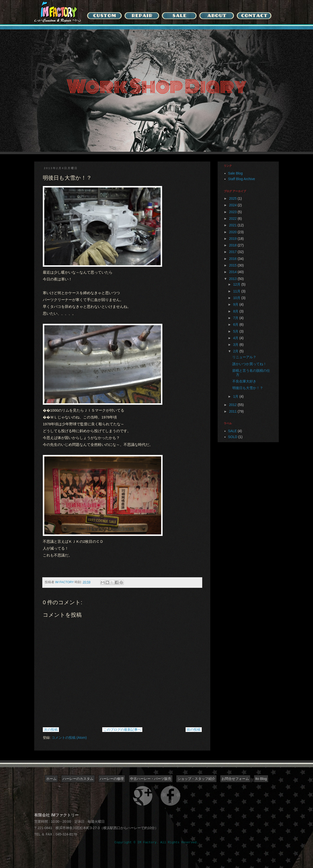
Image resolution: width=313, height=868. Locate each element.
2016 (233, 259)
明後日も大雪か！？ (248, 388)
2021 (233, 225)
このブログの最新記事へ (122, 729)
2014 (233, 272)
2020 (233, 232)
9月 (236, 304)
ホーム (51, 779)
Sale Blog (235, 173)
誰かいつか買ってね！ (249, 364)
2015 (233, 265)
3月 (236, 345)
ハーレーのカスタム (78, 779)
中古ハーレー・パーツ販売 (151, 779)
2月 (236, 351)
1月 (236, 396)
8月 (236, 311)
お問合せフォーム (235, 779)
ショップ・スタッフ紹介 (196, 779)
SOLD (233, 437)
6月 (236, 324)
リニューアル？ (244, 357)
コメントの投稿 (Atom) (69, 738)
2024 (233, 205)
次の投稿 (51, 729)
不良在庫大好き (244, 381)
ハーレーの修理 (112, 779)
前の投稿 (194, 729)
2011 (233, 411)
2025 (233, 198)
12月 (237, 284)
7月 (236, 318)
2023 (233, 212)
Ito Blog (261, 779)
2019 (233, 239)
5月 (236, 331)
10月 (237, 298)
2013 (233, 279)
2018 (233, 245)
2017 (233, 252)
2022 (233, 219)
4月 (236, 338)
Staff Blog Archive (242, 179)
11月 (237, 291)
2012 (233, 405)
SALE (233, 431)
